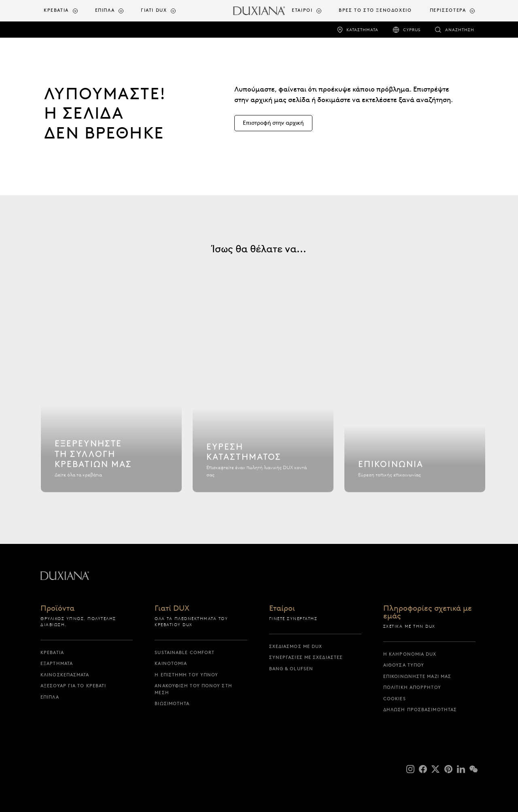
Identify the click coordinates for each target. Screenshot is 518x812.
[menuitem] (66, 11)
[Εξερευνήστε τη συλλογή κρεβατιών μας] (111, 409)
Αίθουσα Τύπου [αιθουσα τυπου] (404, 665)
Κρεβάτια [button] (56, 10)
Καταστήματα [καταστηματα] (362, 30)
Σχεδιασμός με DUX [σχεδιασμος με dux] (296, 646)
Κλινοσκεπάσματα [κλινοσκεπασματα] (65, 675)
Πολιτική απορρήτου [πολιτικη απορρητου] (412, 687)
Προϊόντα (57, 608)
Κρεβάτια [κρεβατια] (52, 652)
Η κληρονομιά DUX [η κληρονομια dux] (410, 654)
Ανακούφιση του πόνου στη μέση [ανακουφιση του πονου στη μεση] (193, 689)
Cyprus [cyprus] (412, 30)
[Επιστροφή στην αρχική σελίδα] (259, 11)
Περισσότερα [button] (448, 10)
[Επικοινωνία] (415, 409)
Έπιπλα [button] (105, 10)
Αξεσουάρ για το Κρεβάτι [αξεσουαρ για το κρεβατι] (73, 686)
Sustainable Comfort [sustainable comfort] (185, 652)
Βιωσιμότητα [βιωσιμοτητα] (172, 703)
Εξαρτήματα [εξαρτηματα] (57, 663)
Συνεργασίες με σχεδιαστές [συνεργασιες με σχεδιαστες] (306, 657)
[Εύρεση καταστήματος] (263, 409)
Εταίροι (282, 608)
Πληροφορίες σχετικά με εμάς (428, 612)
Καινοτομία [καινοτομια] (171, 663)
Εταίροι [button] (302, 10)
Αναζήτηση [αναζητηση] (460, 30)
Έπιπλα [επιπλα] (50, 697)
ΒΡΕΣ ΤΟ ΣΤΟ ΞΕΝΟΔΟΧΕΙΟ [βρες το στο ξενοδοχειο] (375, 10)
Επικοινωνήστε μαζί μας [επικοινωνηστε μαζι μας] (417, 676)
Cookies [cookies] (395, 699)
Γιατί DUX (172, 608)
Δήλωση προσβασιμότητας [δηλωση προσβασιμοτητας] (420, 710)
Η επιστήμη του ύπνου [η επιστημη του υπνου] (186, 675)
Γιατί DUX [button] (154, 10)
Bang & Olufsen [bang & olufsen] (291, 669)
